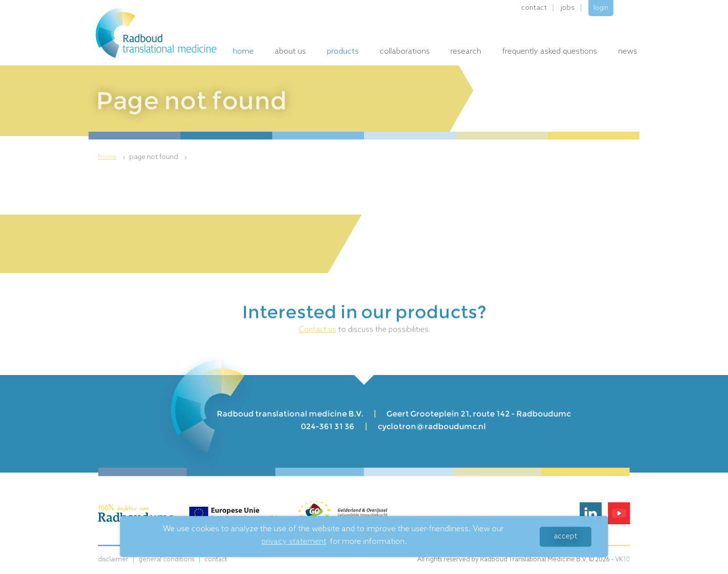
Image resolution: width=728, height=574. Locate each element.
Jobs (568, 8)
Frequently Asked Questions (550, 51)
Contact (534, 8)
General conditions (166, 560)
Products (343, 51)
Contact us (317, 331)
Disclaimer (113, 560)
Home (243, 51)
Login (601, 8)
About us (290, 51)
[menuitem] (113, 157)
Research (466, 51)
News (628, 51)
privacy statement (294, 542)
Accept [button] (566, 537)
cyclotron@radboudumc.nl (432, 426)
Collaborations (405, 51)
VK (623, 560)
